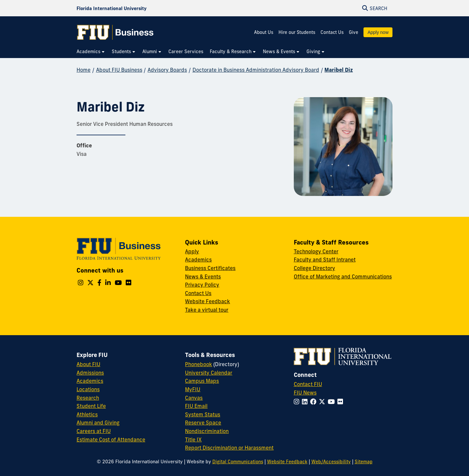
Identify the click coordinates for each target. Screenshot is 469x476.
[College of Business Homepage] (115, 32)
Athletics (87, 414)
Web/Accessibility (331, 462)
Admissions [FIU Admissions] (90, 373)
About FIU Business (119, 70)
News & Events (203, 276)
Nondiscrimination (207, 431)
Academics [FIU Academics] (90, 381)
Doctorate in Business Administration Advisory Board (256, 70)
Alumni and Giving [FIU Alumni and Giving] (98, 423)
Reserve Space (203, 423)
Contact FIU (308, 384)
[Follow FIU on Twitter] (323, 402)
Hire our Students (297, 32)
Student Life (91, 406)
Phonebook (199, 364)
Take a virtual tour (207, 310)
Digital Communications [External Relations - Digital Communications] (238, 462)
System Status (203, 414)
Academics (198, 260)
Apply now (378, 32)
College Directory (314, 268)
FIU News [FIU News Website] (305, 393)
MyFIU (193, 389)
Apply (192, 251)
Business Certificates (210, 268)
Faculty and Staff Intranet (325, 260)
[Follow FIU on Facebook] (314, 402)
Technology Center (316, 251)
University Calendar (209, 373)
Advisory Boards (167, 70)
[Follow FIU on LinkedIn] (306, 402)
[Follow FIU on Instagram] (298, 402)
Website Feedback (207, 301)
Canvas (194, 398)
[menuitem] (91, 52)
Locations (88, 389)
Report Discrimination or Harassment (229, 448)
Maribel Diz (339, 70)
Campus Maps (202, 381)
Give (354, 32)
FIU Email (196, 406)
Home (84, 70)
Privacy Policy (202, 285)
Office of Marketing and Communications (343, 276)
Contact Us (332, 32)
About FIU (88, 364)
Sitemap (364, 462)
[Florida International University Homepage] (112, 8)
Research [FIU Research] (88, 398)
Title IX (193, 439)
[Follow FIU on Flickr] (341, 402)
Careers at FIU (94, 431)
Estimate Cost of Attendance (111, 439)
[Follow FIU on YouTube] (333, 402)
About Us (264, 32)
